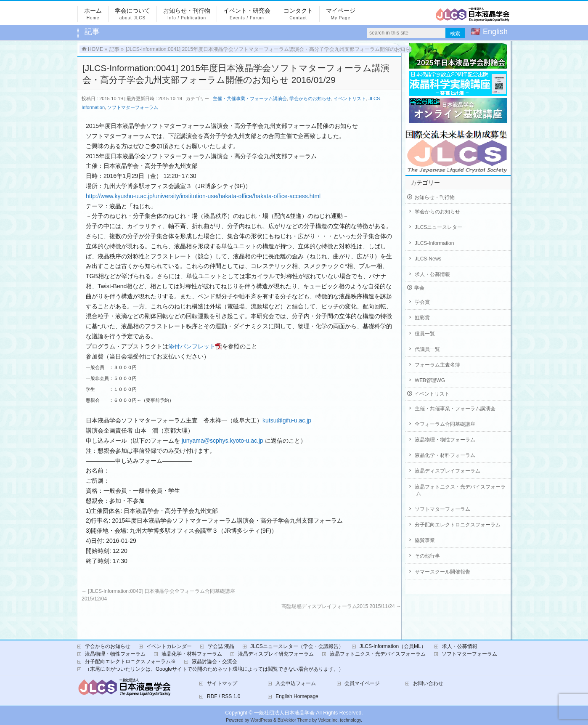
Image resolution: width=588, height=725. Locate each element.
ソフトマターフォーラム (133, 107)
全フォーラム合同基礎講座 (445, 424)
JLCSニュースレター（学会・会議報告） (297, 642)
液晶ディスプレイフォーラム (448, 471)
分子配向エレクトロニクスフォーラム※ (130, 657)
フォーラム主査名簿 (437, 365)
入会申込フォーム (296, 679)
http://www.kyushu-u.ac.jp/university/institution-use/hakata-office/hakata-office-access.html (203, 196)
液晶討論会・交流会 (215, 657)
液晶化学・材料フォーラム (445, 455)
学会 (419, 288)
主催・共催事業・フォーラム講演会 (250, 98)
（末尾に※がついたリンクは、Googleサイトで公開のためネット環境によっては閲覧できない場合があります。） (214, 665)
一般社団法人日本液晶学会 (284, 709)
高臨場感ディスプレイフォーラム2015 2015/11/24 (341, 602)
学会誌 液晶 (221, 642)
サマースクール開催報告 (442, 572)
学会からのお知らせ (310, 98)
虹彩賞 (422, 318)
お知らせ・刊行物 (434, 197)
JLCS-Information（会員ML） (393, 642)
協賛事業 (425, 540)
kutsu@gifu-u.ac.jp (287, 416)
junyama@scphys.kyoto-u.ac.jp (222, 436)
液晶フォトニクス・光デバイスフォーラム (460, 490)
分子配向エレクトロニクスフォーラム (458, 525)
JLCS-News (428, 259)
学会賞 (422, 302)
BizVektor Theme (294, 716)
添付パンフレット (195, 346)
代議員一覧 (427, 349)
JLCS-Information (434, 243)
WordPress (261, 716)
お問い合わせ (428, 679)
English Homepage (297, 692)
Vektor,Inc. (328, 716)
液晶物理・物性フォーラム (445, 440)
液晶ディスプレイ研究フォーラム (276, 650)
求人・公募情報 (432, 274)
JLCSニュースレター (438, 227)
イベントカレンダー (169, 642)
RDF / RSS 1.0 (224, 692)
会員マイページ (362, 679)
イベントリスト (350, 98)
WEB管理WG (430, 380)
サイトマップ (222, 679)
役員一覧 (425, 334)
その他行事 (427, 556)
